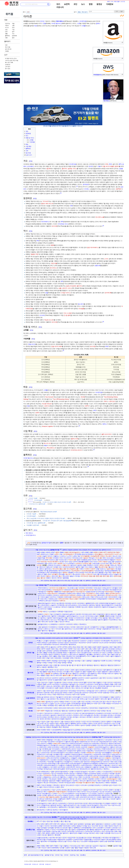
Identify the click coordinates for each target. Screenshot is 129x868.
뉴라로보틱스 (63, 803)
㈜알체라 (68, 754)
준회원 (94, 725)
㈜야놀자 (118, 592)
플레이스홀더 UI (68, 675)
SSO (61, 649)
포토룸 (93, 807)
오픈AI (99, 797)
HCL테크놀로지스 (75, 552)
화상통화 (98, 688)
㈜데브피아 (68, 590)
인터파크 (56, 595)
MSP (43, 711)
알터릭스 (43, 618)
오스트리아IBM (78, 629)
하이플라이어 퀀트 (89, 783)
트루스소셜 (84, 699)
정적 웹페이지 (92, 673)
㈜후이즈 (62, 601)
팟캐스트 (68, 688)
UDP (83, 649)
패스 (73, 688)
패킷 (44, 658)
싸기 (53, 629)
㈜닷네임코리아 (58, 590)
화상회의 (105, 688)
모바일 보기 (48, 864)
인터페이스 (83, 673)
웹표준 (44, 667)
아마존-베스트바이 (76, 450)
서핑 (50, 665)
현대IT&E (111, 841)
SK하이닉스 (45, 554)
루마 (45, 792)
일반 (13, 38)
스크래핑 (109, 653)
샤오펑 (117, 775)
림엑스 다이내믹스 (103, 773)
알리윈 (98, 605)
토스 (79, 841)
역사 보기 (85, 12)
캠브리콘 (52, 781)
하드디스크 (115, 833)
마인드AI (100, 745)
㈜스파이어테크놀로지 (58, 753)
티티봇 (112, 781)
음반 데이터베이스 (93, 247)
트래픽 (39, 658)
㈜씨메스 (77, 753)
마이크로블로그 (105, 697)
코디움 (88, 799)
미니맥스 (40, 775)
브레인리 (114, 803)
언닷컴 (71, 618)
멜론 (45, 684)
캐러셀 (99, 629)
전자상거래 (93, 693)
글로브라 (45, 627)
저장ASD (91, 779)
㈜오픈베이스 (91, 593)
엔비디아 (42, 567)
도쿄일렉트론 (95, 556)
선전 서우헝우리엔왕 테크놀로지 (106, 603)
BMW (62, 552)
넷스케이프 (40, 678)
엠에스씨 (49, 567)
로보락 (66, 773)
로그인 (123, 2)
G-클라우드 (53, 647)
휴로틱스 (107, 769)
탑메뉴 (117, 673)
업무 (13, 32)
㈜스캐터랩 (111, 751)
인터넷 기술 (30, 653)
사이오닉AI (46, 751)
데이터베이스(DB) (56, 826)
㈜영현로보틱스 (44, 760)
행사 (101, 581)
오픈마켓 (47, 693)
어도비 (44, 848)
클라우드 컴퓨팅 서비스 (69, 169)
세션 (104, 653)
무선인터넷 (75, 641)
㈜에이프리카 (41, 758)
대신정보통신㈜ (81, 838)
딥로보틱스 (47, 773)
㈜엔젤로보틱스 (65, 758)
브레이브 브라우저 (65, 678)
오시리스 (110, 678)
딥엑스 (115, 742)
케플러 (58, 781)
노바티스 (63, 556)
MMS (39, 702)
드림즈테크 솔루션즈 (69, 614)
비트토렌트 (65, 684)
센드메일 (78, 661)
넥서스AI (116, 740)
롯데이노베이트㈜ (115, 743)
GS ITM (52, 838)
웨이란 (72, 779)
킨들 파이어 (32, 344)
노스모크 (63, 713)
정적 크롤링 (53, 656)
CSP (38, 711)
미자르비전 (47, 775)
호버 (85, 675)
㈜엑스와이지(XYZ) (53, 758)
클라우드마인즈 (92, 781)
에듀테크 (57, 654)
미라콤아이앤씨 (51, 840)
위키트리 (83, 717)
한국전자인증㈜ (91, 599)
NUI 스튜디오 (53, 803)
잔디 (100, 703)
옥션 (84, 593)
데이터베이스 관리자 (99, 722)
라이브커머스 (81, 691)
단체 (6, 32)
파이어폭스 (71, 680)
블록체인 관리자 (76, 723)
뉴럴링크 (86, 790)
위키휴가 (89, 717)
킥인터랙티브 (113, 620)
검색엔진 (49, 651)
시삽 (113, 723)
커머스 (49, 694)
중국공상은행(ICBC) (112, 571)
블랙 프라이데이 (107, 434)
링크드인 (96, 697)
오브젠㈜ (54, 760)
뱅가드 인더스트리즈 (68, 785)
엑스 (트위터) (61, 699)
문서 (24, 12)
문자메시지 (58, 828)
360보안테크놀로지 (44, 603)
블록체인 (7, 36)
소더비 (106, 259)
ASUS (48, 552)
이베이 (82, 569)
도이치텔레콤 (85, 556)
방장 (57, 723)
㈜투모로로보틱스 (87, 765)
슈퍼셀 (102, 627)
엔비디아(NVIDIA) (53, 848)
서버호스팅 (57, 711)
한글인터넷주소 (104, 708)
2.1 (30, 500)
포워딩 (103, 711)
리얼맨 (85, 773)
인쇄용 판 (8, 65)
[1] (77, 186)
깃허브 (65, 683)
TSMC (52, 554)
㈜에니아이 (40, 756)
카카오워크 (115, 703)
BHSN (39, 740)
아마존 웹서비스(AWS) (102, 684)
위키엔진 (63, 717)
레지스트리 (71, 708)
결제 (93, 824)
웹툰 (73, 686)
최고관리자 (105, 725)
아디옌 (39, 565)
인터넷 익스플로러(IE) (55, 680)
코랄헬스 (72, 620)
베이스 (45, 612)
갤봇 (53, 772)
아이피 (78, 708)
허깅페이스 (59, 801)
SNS (71, 824)
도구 (6, 55)
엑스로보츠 (53, 779)
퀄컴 (76, 848)
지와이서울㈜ (45, 597)
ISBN (90, 647)
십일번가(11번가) (92, 592)
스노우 (57, 703)
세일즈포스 (103, 846)
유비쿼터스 (97, 654)
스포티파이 (90, 684)
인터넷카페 (101, 686)
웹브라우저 (30, 679)
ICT (38, 821)
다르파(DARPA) (56, 730)
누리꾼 (83, 722)
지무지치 (103, 779)
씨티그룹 (109, 563)
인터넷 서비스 (30, 685)
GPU (43, 824)
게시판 (56, 670)
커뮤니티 (60, 7)
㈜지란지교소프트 (112, 595)
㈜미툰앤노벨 (47, 749)
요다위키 (69, 715)
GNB (42, 670)
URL (91, 649)
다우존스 (87, 189)
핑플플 (50, 609)
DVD (110, 164)
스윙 (100, 678)
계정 (52, 722)
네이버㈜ (82, 588)
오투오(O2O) (52, 643)
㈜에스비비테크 (50, 756)
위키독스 (97, 715)
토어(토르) (113, 643)
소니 (64, 563)
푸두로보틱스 (54, 783)
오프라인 (61, 643)
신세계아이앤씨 (78, 840)
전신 (103, 831)
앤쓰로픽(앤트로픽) (95, 795)
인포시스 (103, 569)
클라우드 (80, 711)
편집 (79, 12)
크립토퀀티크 (106, 629)
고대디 (46, 614)
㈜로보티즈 (104, 743)
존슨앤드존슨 (100, 571)
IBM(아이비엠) (110, 616)
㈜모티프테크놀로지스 (102, 747)
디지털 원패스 (117, 722)
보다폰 (62, 562)
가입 (38, 722)
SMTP (49, 661)
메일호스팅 (49, 711)
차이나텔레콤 (99, 572)
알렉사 (98, 23)
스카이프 (63, 703)
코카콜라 (55, 574)
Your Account (49, 397)
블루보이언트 (46, 616)
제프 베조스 (107, 101)
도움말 (7, 51)
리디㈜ (91, 590)
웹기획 (62, 673)
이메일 (30, 662)
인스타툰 (84, 686)
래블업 (50, 743)
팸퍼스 (49, 576)
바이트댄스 (81, 603)
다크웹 (64, 641)
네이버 (76, 683)
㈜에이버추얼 (94, 756)
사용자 (90, 723)
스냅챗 (51, 703)
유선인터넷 (82, 643)
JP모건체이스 (51, 448)
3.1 (30, 502)
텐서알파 (72, 807)
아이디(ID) (46, 725)
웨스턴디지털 (103, 567)
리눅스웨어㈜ (84, 590)
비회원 (84, 723)
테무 (74, 694)
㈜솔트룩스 (90, 751)
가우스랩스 (57, 740)
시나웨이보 (57, 607)
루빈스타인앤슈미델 (95, 803)
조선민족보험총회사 (88, 571)
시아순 (75, 777)
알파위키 (54, 715)
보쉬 (66, 562)
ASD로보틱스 (46, 772)
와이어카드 (92, 629)
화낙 (63, 787)
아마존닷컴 (83, 21)
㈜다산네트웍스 (47, 590)
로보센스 (72, 773)
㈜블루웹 (50, 592)
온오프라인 (74, 643)
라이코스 (110, 683)
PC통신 (39, 641)
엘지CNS (44, 841)
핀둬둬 (83, 694)
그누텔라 (46, 641)
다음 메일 (70, 661)
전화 (116, 831)
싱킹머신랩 (109, 793)
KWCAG (40, 665)
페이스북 (55, 576)
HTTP (59, 647)
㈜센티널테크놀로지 (69, 592)
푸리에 (61, 783)
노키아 (69, 556)
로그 (89, 826)
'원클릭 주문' (35, 254)
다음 (105, 683)
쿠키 (89, 656)
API (62, 222)
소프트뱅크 (71, 563)
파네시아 (115, 765)
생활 (6, 34)
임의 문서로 (8, 49)
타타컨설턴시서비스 (107, 574)
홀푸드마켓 (75, 439)
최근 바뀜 (8, 47)
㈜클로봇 (69, 765)
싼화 (80, 777)
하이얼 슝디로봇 (70, 783)
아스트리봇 (86, 777)
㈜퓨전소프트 (53, 599)
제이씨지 (64, 607)
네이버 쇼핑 (50, 691)
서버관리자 (107, 723)
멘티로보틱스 (41, 810)
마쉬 (61, 558)
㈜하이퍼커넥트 (64, 599)
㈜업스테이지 (116, 754)
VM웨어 (40, 614)
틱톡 (68, 705)
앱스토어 (81, 304)
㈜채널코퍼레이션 (97, 762)
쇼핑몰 (121, 169)
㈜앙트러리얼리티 (77, 754)
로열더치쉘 (41, 558)
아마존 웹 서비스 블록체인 (36, 504)
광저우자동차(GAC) (61, 772)
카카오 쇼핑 (114, 693)
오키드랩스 (94, 618)
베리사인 (114, 614)
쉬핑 (28, 406)
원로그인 (112, 618)
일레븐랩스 (43, 807)
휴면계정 (66, 727)
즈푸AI (97, 779)
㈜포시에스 (44, 599)
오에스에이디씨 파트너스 (88, 797)
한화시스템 (103, 841)
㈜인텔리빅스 (59, 762)
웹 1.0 (74, 665)
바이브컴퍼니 (56, 749)
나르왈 (71, 772)
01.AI (39, 772)
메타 (104, 558)
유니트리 (78, 779)
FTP (47, 647)
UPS (95, 410)
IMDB (52, 245)
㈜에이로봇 (85, 756)
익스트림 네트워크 (44, 620)
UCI (79, 649)
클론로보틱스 (63, 807)
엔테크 (79, 593)
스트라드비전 (45, 753)
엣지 (104, 678)
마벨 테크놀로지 (61, 792)
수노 (60, 793)
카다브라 (46, 201)
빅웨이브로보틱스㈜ (109, 749)
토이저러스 (53, 268)
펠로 (41, 787)
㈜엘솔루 (74, 758)
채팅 (59, 656)
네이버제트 (89, 588)
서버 (78, 653)
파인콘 (113, 799)
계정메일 (55, 661)
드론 (79, 23)
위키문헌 (118, 715)
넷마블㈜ (115, 588)
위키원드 (76, 717)
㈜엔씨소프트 (71, 593)
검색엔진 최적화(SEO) (61, 651)
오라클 (56, 567)
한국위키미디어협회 (58, 719)
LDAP (94, 647)
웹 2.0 (79, 665)
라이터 (106, 790)
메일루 (40, 684)
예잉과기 (66, 779)
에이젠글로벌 (116, 756)
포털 (48, 658)
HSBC (87, 552)
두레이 (67, 702)
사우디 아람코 (103, 562)
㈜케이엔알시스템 (54, 763)
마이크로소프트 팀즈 (99, 702)
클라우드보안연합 (91, 620)
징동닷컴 (71, 607)
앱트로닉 (115, 795)
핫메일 (70, 663)
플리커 (110, 699)
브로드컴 (88, 846)
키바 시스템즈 (68, 313)
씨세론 (83, 753)
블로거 (67, 723)
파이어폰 (55, 226)
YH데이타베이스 (43, 588)
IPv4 (74, 647)
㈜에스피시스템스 (62, 756)
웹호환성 (51, 667)
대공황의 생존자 (32, 525)
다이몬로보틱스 (108, 772)
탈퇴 (111, 725)
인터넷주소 (85, 708)
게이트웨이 (72, 651)
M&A (46, 446)
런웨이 (111, 790)
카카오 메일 (57, 663)
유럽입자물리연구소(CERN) (71, 730)
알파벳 (80, 565)
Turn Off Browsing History (61, 399)
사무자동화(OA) (86, 828)
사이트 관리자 (98, 723)
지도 (13, 34)
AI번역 (67, 4)
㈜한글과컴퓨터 (102, 599)
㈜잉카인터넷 (64, 595)
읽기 (75, 12)
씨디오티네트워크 (71, 605)
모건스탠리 (110, 558)
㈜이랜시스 (108, 760)
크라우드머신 (80, 620)
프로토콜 (66, 658)
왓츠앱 (84, 703)
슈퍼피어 (83, 641)
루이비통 (49, 558)
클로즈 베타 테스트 (47, 204)
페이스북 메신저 (75, 705)
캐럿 (112, 762)
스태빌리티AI (45, 805)
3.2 (32, 502)
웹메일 (39, 663)
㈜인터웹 (51, 762)
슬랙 (69, 703)
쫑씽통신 (71, 572)
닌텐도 (75, 556)
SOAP (48, 649)
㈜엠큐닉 (108, 758)
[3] (103, 226)
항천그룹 (99, 576)
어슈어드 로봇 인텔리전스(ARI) (49, 797)
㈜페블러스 (46, 767)
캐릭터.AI (75, 799)
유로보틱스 (94, 760)
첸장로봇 (45, 781)
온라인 (67, 643)
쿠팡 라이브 (61, 694)
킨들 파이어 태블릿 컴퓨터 (111, 166)
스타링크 (90, 641)
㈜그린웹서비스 (61, 588)
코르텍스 (76, 781)
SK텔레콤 (49, 740)
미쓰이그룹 (72, 560)
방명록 (89, 672)
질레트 (65, 572)
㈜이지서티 (41, 595)
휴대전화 (58, 835)
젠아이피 (87, 762)
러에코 (102, 556)
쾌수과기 (69, 574)
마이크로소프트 (77, 558)
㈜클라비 (62, 765)
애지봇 (39, 779)
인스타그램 (75, 699)
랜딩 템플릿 (43, 672)
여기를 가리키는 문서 (11, 58)
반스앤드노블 (100, 217)
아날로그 (47, 830)
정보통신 (45, 656)
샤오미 (50, 563)
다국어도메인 (48, 708)
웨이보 (68, 699)
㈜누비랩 (44, 742)
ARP (38, 647)
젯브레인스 (83, 624)
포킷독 (51, 622)
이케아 (87, 569)
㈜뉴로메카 (51, 742)
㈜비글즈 (90, 749)
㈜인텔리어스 (69, 762)
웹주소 (39, 667)
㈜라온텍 (75, 590)
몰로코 (113, 747)
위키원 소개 (35, 864)
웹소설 (68, 686)
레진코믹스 (118, 683)
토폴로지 (118, 656)
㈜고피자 (65, 740)
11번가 (39, 691)
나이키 (116, 554)
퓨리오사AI (80, 767)
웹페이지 (75, 673)
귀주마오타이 (109, 554)
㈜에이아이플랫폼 (105, 756)
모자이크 (48, 678)
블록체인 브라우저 (78, 678)
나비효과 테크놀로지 (81, 772)
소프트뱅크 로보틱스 (94, 785)
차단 (99, 725)
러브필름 (81, 309)
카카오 (118, 686)
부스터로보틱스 (71, 775)
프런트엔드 (58, 658)
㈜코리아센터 (77, 597)
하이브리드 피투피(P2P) (60, 644)
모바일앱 (44, 828)
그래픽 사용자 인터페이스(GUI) (80, 670)
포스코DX (54, 767)
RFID (39, 649)
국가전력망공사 (68, 554)
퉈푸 (99, 781)
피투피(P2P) (47, 644)
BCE (57, 552)
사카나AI (84, 785)
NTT (105, 552)
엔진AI (60, 779)
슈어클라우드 (95, 627)
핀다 (107, 767)
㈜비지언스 (97, 749)
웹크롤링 (90, 654)
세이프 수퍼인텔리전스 (44, 793)
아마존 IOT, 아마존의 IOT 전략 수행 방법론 (57, 521)
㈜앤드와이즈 (42, 593)
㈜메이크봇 (64, 747)
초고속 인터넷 (104, 643)
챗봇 (63, 656)
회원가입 (42, 727)
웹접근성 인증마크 (114, 665)
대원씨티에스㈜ (85, 742)
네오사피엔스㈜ (81, 740)
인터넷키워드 (94, 708)
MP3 (120, 164)
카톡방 (44, 705)
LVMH (101, 552)
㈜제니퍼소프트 (91, 595)
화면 (96, 675)
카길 (106, 572)
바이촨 (54, 775)
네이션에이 (109, 740)
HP (83, 552)
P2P (55, 824)
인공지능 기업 (74, 855)
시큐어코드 (112, 401)
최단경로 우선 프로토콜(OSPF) (76, 656)
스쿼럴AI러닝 (47, 777)
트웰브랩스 (107, 765)
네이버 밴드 (68, 697)
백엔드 (65, 653)
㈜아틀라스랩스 (58, 754)
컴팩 (114, 572)
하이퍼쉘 (79, 783)
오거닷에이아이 (79, 618)
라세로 (61, 627)
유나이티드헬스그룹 (59, 569)
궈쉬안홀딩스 (99, 554)
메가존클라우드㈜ (116, 590)
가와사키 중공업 (46, 785)
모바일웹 (51, 828)
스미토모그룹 (87, 563)
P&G (118, 552)
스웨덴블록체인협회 (112, 627)
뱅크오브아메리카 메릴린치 (107, 560)
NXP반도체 (111, 552)
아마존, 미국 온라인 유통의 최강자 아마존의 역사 (56, 502)
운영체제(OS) (82, 830)
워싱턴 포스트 (49, 320)
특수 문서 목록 (9, 63)
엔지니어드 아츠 (105, 805)
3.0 (29, 502)
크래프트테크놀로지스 (51, 765)
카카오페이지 (50, 688)
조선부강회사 (76, 571)
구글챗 (50, 683)
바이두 (94, 560)
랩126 (48, 169)
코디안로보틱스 (53, 807)
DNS (43, 647)
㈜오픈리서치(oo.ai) (64, 760)
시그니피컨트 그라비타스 (96, 793)
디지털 (85, 826)
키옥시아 (89, 574)
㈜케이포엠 (68, 597)
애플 (84, 565)
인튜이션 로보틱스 (52, 810)
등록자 (109, 722)
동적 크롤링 (43, 653)
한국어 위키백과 (45, 719)
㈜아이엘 (116, 753)
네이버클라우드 (99, 740)
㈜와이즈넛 (75, 760)
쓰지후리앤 (61, 605)
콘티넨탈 (62, 574)
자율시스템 (114, 654)
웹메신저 (90, 703)
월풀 (96, 567)
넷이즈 (50, 556)
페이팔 (86, 688)
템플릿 (43, 675)
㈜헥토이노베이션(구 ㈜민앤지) (49, 601)
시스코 (103, 563)
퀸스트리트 (76, 574)
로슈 (120, 556)
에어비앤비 (57, 686)
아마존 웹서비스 (98, 75)
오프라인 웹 (64, 665)
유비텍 (85, 779)
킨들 (44, 23)
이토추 (93, 569)
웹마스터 (71, 725)
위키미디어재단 (42, 717)
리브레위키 (100, 713)
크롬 (64, 680)
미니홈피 (83, 672)
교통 (13, 26)
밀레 (79, 560)
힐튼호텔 (66, 578)
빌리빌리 (72, 684)
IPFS (70, 647)
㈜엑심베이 (62, 593)
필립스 (72, 576)
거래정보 (110, 4)
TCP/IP (70, 649)
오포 (60, 567)
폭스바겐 (66, 576)
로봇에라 (79, 773)
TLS (75, 649)
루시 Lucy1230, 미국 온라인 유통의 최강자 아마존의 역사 (45, 518)
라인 (83, 702)
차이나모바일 (80, 572)
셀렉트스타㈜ (81, 751)
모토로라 (118, 558)
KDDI (96, 552)
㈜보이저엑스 (81, 749)
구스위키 (40, 713)
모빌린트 (91, 747)
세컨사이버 (80, 627)
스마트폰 (108, 828)
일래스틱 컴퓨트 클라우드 (74, 286)
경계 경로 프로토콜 (83, 651)
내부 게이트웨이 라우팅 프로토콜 (101, 651)
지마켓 (100, 693)
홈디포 (43, 578)
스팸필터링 (96, 661)
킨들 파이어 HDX (56, 346)
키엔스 (83, 574)
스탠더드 (47, 406)
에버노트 (49, 686)
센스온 (87, 627)
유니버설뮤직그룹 (73, 569)
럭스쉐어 (109, 556)
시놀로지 (53, 605)
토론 (108, 2)
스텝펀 (70, 777)
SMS (43, 702)
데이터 (47, 826)
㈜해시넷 (118, 599)
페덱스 (105, 424)
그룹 (62, 722)
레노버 (115, 556)
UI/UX (51, 670)
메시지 (109, 702)
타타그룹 (96, 574)
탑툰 (57, 688)
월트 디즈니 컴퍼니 (87, 567)
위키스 (57, 717)
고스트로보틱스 (46, 790)
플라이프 (45, 631)
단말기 (42, 826)
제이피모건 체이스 (64, 571)
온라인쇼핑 (58, 693)
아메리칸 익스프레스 (54, 565)
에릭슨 (102, 565)
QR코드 (63, 824)
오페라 (116, 678)
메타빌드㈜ (42, 592)
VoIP (99, 649)
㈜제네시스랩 (81, 595)
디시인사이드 (87, 697)
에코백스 (45, 779)
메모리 (111, 826)
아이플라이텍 (104, 777)
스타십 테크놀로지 (81, 793)
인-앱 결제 (67, 315)
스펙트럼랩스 (61, 616)
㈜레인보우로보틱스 (76, 743)
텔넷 (112, 656)
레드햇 (79, 614)
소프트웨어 (100, 828)
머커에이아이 (72, 792)
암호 (66, 830)
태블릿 (80, 833)
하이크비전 (84, 576)
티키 (117, 629)
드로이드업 (118, 772)
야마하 (96, 565)
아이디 (54, 830)
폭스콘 (46, 783)
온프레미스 (65, 654)
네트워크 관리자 (69, 722)
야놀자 (103, 840)
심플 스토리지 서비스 (65, 288)
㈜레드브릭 (57, 743)
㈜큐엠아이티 (103, 763)
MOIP (99, 647)
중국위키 (110, 717)
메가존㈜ (106, 590)
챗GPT (69, 799)
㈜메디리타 (43, 747)
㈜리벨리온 (54, 745)
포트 (52, 658)
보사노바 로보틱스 (93, 792)
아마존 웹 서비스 (63, 224)
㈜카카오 (53, 597)
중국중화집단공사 (56, 572)
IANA (38, 730)
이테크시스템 (62, 841)
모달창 (77, 672)
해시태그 (78, 658)
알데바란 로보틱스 (56, 805)
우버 (101, 618)
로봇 (106, 826)
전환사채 (98, 266)
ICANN (44, 730)
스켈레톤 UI (48, 673)
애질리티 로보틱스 (69, 795)
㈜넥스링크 (98, 588)
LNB (47, 670)
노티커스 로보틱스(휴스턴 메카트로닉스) (69, 790)
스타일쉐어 (111, 691)
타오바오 (69, 694)
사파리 (87, 678)
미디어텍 (45, 560)
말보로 (86, 558)
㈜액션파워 (97, 754)
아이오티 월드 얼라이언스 (64, 629)
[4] (88, 467)
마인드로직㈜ (109, 745)
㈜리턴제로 (76, 745)
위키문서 (111, 715)
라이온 (85, 803)
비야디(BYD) (88, 775)
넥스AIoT (92, 772)
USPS (87, 406)
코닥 (49, 574)
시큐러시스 (47, 629)
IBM (92, 552)
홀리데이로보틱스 (97, 769)
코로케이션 (72, 711)
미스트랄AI (106, 803)
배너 (94, 672)
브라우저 (55, 678)
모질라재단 (101, 614)
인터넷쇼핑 (30, 693)
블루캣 (54, 616)
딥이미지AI (79, 803)
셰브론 (60, 563)
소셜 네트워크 (30, 698)
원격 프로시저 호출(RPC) (78, 654)
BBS (38, 670)
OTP (51, 824)
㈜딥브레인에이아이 (106, 742)
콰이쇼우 (83, 781)
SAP (38, 554)
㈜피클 (102, 767)
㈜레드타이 (65, 743)
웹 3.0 (84, 665)
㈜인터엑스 (43, 762)
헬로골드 (52, 631)
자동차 (7, 26)
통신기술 (68, 821)
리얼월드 (69, 745)
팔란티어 (44, 801)
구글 (61, 554)
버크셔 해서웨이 (53, 562)
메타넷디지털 (41, 840)
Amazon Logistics (47, 426)
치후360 (78, 607)
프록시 (72, 658)
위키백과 (51, 717)
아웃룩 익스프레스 (107, 661)
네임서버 (40, 708)
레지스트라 (63, 708)
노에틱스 (99, 772)
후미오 (68, 622)
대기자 (89, 722)
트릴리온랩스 (98, 765)
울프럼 (105, 618)
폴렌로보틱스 (101, 807)
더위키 (69, 713)
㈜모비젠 (84, 747)
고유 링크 (8, 67)
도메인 (30, 708)
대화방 (62, 702)
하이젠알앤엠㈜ (114, 767)
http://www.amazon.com (48, 512)
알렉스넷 (51, 795)
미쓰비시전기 (63, 560)
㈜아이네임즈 (109, 592)
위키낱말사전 (88, 715)
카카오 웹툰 (41, 688)
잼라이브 (109, 686)
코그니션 (82, 799)
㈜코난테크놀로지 (76, 763)
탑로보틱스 (76, 765)
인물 (6, 38)
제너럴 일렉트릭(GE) (51, 571)
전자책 (91, 166)
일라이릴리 (111, 569)
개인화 (83, 397)
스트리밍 (116, 653)
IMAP (39, 661)
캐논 (110, 572)
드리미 (40, 773)
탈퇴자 (116, 725)
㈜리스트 (62, 745)
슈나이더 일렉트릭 (68, 793)
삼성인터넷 (94, 678)
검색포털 (88, 824)
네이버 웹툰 (83, 683)
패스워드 (92, 833)
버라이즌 (44, 562)
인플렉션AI (62, 799)
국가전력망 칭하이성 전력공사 (84, 554)
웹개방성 (90, 665)
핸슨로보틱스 (100, 783)
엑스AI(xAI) (64, 797)
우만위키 (76, 715)
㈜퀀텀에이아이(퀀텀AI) (90, 763)
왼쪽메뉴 (56, 673)
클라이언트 (100, 656)
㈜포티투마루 (71, 767)
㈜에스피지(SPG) (74, 756)
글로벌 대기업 (46, 543)
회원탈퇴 (55, 727)
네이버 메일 (62, 661)
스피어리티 (69, 624)
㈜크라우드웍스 (114, 763)
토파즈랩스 (106, 799)
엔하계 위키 (61, 715)
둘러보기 (7, 41)
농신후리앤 (60, 603)
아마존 (44, 565)
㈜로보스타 (88, 743)
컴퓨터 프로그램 (57, 833)
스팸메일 (89, 661)
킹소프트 (85, 607)
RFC (119, 647)
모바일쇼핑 (90, 691)
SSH (53, 649)
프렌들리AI (88, 767)
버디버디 (45, 703)
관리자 (57, 722)
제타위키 (103, 717)
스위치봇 (105, 785)
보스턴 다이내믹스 (106, 792)
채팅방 (109, 703)
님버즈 (56, 702)
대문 (6, 20)
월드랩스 (118, 797)
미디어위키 (108, 713)
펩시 (60, 576)
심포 (110, 785)
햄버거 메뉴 (78, 675)
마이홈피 (67, 672)
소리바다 (82, 684)
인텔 (98, 569)
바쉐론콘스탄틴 (86, 560)
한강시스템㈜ (74, 599)
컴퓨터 (48, 833)
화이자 (54, 578)
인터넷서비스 (80, 831)
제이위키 (96, 717)
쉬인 (97, 691)
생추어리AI (116, 792)
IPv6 (78, 647)
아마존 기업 (32, 498)
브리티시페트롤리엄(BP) (81, 562)
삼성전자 (118, 562)
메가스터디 (98, 590)
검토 (61, 543)
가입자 (43, 722)
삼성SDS (69, 840)
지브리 (115, 785)
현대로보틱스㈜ (85, 769)
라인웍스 (89, 702)
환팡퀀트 (114, 783)
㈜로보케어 (96, 743)
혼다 (111, 576)
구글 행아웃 (58, 683)
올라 (86, 629)
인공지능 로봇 (56, 831)
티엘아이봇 (106, 781)
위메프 (102, 593)
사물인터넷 (72, 653)
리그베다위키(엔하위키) (87, 713)
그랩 (39, 627)
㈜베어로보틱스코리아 (69, 749)
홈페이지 (90, 675)
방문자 (52, 723)
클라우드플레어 (103, 620)
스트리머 (62, 624)
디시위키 (76, 713)
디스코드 (73, 702)
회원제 (49, 727)
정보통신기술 (30, 830)
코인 (75, 4)
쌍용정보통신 (88, 840)
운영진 (58, 725)
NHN (44, 740)
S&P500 (118, 189)
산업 (6, 30)
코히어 (94, 799)
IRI (86, 647)
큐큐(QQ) (51, 705)
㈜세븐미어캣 (72, 751)
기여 (112, 2)
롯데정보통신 (97, 838)
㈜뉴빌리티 (60, 742)
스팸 (83, 661)
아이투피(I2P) (105, 641)
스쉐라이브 (103, 691)
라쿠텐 (40, 612)
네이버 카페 (92, 683)
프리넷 (40, 644)
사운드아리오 (48, 607)
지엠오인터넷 (68, 612)
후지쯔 (60, 578)
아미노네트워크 (83, 605)
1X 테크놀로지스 (42, 803)
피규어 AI (51, 801)
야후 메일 (117, 661)
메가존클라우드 (114, 838)
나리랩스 (72, 740)
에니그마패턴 (82, 805)
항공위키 (68, 719)
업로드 (51, 654)
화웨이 (49, 578)
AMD (38, 552)
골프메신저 (49, 702)
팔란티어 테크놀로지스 (110, 607)
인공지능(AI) (46, 831)
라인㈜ (89, 838)
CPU (38, 824)
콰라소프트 (86, 597)
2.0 (29, 500)
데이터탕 (68, 603)
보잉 (70, 562)
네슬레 (44, 556)
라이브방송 (72, 691)
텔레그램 (62, 705)
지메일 (50, 663)
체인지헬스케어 (63, 620)
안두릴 (44, 795)
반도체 (65, 828)
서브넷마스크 (97, 653)
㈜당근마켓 (71, 838)
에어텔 (107, 565)
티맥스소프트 (99, 597)
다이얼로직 (57, 614)
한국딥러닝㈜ (48, 769)
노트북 (113, 824)
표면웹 (119, 643)
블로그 (43, 699)
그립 (44, 691)
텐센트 (91, 607)
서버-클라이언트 (86, 653)
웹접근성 (104, 665)
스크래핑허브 (53, 624)
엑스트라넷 (114, 641)
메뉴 (72, 672)
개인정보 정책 (28, 864)
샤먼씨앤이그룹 (42, 563)
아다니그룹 (117, 563)
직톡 (104, 703)
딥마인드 (100, 790)
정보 (44, 821)
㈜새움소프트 (62, 751)
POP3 (43, 661)
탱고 (57, 705)
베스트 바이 (47, 443)
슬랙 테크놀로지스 (73, 616)
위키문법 (104, 715)
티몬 (106, 597)
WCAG (46, 665)
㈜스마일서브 (81, 592)
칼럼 (91, 4)
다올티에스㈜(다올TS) (72, 742)
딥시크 (54, 773)
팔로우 (97, 699)
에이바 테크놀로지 (93, 805)
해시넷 (92, 688)
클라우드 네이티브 (90, 711)
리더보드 (60, 672)
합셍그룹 (92, 576)
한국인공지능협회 (59, 769)
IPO (38, 241)
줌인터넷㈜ (101, 595)
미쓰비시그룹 (54, 560)
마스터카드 (68, 558)
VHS (107, 164)
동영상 (99, 4)
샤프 (55, 563)
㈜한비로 (111, 599)
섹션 (42, 673)
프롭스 (57, 622)
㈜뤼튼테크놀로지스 (43, 745)
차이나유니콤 (89, 572)
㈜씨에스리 (90, 753)
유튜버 (77, 725)
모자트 (73, 627)
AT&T (107, 346)
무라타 (39, 560)
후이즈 (113, 708)
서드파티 (42, 315)
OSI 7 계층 (113, 647)
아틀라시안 (66, 565)
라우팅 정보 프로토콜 (55, 653)
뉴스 (83, 4)
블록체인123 (90, 603)
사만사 (77, 785)
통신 (62, 821)
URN (95, 649)
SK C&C (58, 838)
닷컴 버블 (54, 263)
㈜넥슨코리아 (107, 588)
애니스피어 (58, 795)
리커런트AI (92, 773)
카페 (43, 833)
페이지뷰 (59, 675)
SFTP (43, 649)
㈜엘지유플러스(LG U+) (97, 758)
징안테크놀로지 (112, 779)
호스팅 (30, 711)
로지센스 (67, 627)
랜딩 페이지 (52, 672)
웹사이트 (30, 673)
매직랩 (112, 773)
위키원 (69, 717)
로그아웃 (41, 723)
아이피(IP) (44, 654)
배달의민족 (61, 840)
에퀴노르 (113, 565)
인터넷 (42, 21)
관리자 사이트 (64, 670)
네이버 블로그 (77, 697)
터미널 (86, 833)
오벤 (77, 797)
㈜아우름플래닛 (107, 753)
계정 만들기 (117, 2)
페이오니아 (80, 688)
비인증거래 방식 (47, 404)
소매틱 (55, 793)
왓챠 (98, 593)
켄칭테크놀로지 (67, 781)
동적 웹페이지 (108, 670)
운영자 (52, 725)
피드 (56, 667)
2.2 (32, 500)
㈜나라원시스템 (73, 588)
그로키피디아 (48, 713)
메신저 (30, 703)
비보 (91, 562)
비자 (95, 562)
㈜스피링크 (70, 753)
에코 (36, 26)
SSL (57, 649)
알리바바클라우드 (107, 605)
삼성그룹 (111, 562)
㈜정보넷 (73, 595)
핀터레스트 (117, 699)
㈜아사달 (101, 592)
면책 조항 (42, 864)
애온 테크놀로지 (58, 618)
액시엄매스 (84, 795)
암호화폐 (14, 36)
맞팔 (112, 697)
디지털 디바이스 (66, 293)
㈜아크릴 (49, 754)
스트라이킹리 (45, 605)
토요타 (43, 576)
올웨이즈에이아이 (108, 797)
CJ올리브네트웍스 (43, 838)
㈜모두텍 (72, 747)
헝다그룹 (106, 576)
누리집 (93, 670)
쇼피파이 (78, 563)
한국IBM (82, 599)
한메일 (64, 663)
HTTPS (65, 647)
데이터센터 (67, 826)
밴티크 (108, 614)
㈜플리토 (96, 767)
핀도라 (62, 622)
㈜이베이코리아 (115, 593)
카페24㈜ (60, 597)
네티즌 (78, 722)
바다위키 (116, 713)
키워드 (107, 656)
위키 (58, 4)
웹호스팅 (65, 711)
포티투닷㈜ (62, 767)
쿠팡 (92, 597)
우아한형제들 (52, 841)
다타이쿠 (93, 790)
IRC (82, 647)
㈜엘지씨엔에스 (83, 758)
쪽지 (99, 673)
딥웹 (69, 641)
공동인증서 (99, 824)
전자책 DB (108, 293)
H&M (66, 552)
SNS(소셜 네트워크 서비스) (46, 697)
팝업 (48, 675)
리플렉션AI (51, 792)
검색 (44, 651)
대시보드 (99, 670)
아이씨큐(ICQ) (76, 703)
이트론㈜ (49, 595)
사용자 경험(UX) (102, 672)
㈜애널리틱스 (88, 754)
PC (59, 824)
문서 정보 (8, 69)
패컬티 (78, 807)
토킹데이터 (98, 607)
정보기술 (50, 821)
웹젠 (107, 593)
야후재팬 (60, 612)
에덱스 (76, 624)
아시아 (7, 28)
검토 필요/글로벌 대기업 (36, 855)
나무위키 (56, 713)
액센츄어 (90, 565)
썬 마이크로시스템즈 (92, 616)
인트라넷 (95, 643)
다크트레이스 (53, 627)
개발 (13, 24)
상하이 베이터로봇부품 (101, 775)
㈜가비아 (52, 588)
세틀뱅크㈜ (58, 592)
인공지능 (7, 24)
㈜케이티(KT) (65, 763)
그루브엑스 (56, 785)
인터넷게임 (71, 831)
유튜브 (78, 686)
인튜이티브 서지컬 (51, 799)
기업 (13, 30)
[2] (61, 193)
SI (68, 824)
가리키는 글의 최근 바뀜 (12, 60)
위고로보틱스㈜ (85, 760)
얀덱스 (43, 686)
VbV (105, 401)
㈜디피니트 (95, 742)
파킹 (99, 711)
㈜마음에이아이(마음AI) (89, 745)
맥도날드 (92, 558)
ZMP (38, 785)
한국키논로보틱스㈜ (72, 769)
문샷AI (118, 773)
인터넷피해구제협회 (88, 730)
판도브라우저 (80, 680)
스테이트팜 (96, 563)
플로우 (84, 705)
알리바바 (73, 565)
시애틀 (83, 26)
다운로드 (116, 651)
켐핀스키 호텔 (42, 574)
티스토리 (91, 699)
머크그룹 (99, 558)
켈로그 (119, 572)
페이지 (53, 675)
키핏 (113, 629)
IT (41, 821)
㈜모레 (78, 747)
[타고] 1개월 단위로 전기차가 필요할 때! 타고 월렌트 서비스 (62, 126)
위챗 (96, 703)
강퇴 (48, 722)
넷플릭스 (56, 556)
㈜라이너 (44, 743)
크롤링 (93, 656)
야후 (71, 206)
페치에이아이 (85, 807)
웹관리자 (64, 725)
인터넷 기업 (59, 855)
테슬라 (117, 574)
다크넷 (59, 641)
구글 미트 (44, 683)
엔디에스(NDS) (111, 840)
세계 (13, 28)
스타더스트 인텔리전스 (59, 777)
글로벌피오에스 (43, 624)
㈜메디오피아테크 (54, 747)
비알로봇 (80, 775)
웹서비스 (97, 665)
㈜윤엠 (101, 760)
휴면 (60, 727)
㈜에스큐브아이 (53, 593)
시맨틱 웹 (56, 665)
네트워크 (53, 641)
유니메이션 (40, 799)
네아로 (70, 683)
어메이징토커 (106, 754)
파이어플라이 (64, 810)
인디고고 (54, 620)
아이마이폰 (95, 777)
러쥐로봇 (60, 773)
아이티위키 (46, 715)
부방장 (62, 723)
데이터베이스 (45, 222)
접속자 (83, 725)
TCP (65, 649)
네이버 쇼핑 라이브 (61, 691)
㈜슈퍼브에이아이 (101, 751)
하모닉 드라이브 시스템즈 (52, 787)
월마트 (78, 567)
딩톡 (79, 702)
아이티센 (97, 840)
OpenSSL (105, 647)
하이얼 (78, 576)
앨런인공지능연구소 (70, 805)
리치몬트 (56, 558)
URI (87, 649)
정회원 (88, 725)
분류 (25, 855)
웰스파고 (111, 567)
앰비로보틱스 (106, 795)
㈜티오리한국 (113, 597)
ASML (43, 552)
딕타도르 (71, 803)
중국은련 (86, 184)
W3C (49, 730)
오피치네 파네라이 (69, 567)
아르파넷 (97, 641)
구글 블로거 (59, 697)
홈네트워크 (72, 644)
